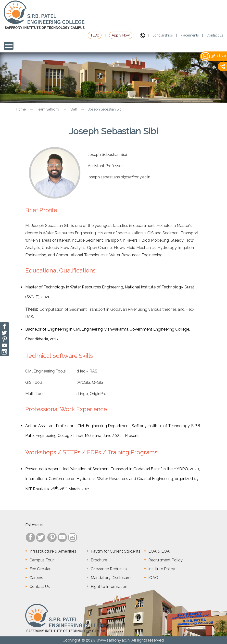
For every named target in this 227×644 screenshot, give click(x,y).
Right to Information (109, 587)
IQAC (153, 578)
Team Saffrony (48, 109)
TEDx (95, 35)
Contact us (215, 35)
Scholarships (163, 35)
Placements (190, 35)
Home (21, 109)
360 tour (214, 56)
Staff (74, 109)
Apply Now (121, 35)
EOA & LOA (159, 551)
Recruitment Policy (165, 560)
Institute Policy (162, 569)
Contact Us (40, 587)
